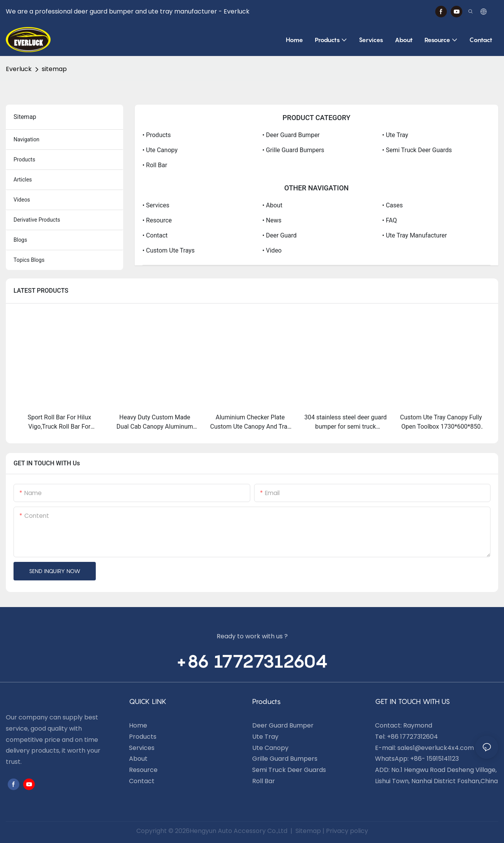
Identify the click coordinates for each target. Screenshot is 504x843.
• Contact (155, 235)
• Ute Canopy (160, 150)
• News (272, 220)
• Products (157, 135)
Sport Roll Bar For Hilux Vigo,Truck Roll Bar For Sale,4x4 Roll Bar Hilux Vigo (59, 422)
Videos (22, 200)
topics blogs (29, 260)
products (24, 159)
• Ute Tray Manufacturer (415, 235)
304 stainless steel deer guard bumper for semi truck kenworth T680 (345, 422)
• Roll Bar (155, 165)
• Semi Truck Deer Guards (417, 150)
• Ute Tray (395, 135)
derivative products (37, 220)
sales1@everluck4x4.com (436, 748)
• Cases (393, 205)
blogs (20, 240)
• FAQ (390, 220)
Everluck (19, 69)
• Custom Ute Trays (169, 250)
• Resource (157, 220)
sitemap (54, 69)
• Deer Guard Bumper (291, 135)
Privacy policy (347, 831)
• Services (156, 205)
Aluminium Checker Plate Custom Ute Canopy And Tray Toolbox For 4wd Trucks (250, 422)
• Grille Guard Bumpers (293, 150)
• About (272, 205)
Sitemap (307, 831)
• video (272, 250)
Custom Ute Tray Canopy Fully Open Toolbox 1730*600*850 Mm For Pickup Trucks (441, 422)
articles (23, 180)
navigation (26, 139)
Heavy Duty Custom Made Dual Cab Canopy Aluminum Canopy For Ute (155, 422)
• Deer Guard (279, 235)
